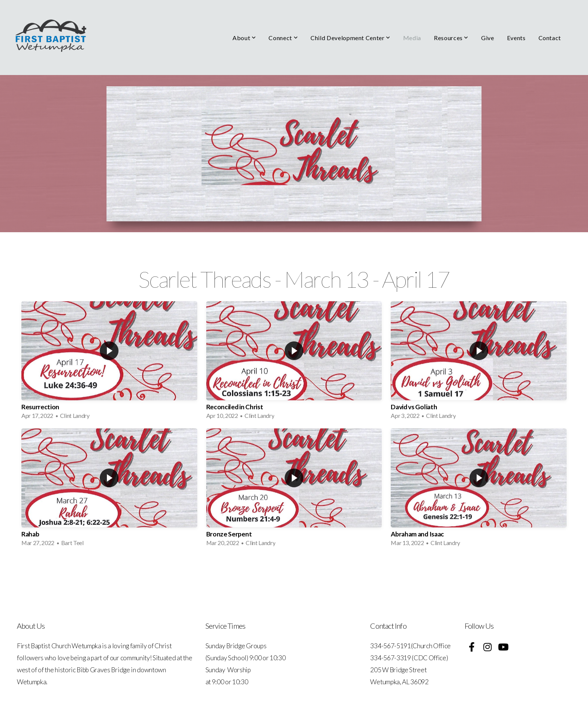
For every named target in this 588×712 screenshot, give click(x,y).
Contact (550, 38)
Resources (451, 38)
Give (488, 38)
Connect (283, 38)
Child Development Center (350, 38)
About (244, 38)
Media (412, 38)
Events (516, 38)
